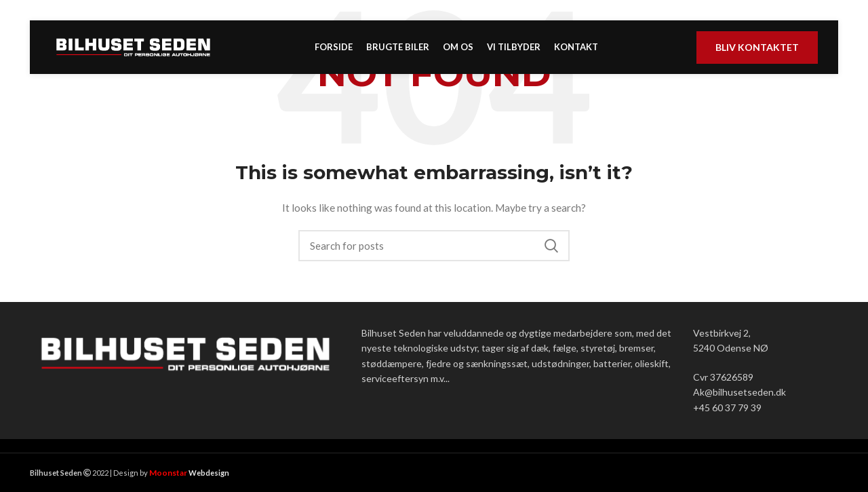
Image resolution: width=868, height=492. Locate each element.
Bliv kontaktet (757, 56)
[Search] (434, 246)
